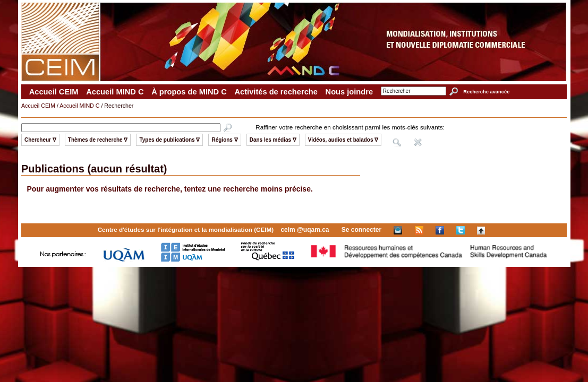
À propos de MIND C (189, 92)
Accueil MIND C (115, 92)
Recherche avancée (486, 92)
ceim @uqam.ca (305, 230)
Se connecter (361, 230)
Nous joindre (350, 92)
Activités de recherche (276, 92)
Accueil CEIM (54, 92)
